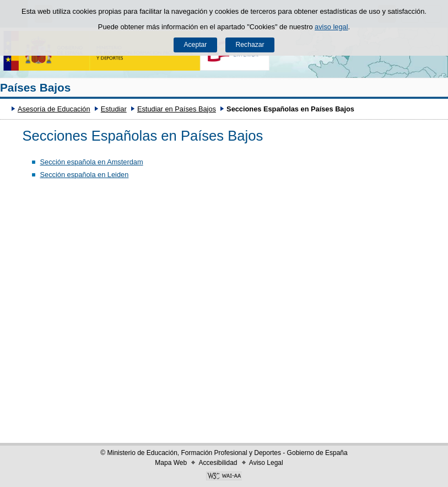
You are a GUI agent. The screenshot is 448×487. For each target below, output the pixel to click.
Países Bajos (35, 87)
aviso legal (331, 27)
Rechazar (250, 45)
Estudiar (114, 109)
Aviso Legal (266, 463)
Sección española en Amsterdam (91, 162)
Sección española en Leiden (84, 175)
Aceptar (195, 45)
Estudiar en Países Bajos (177, 109)
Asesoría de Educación (54, 109)
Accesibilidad (218, 463)
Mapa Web (171, 463)
